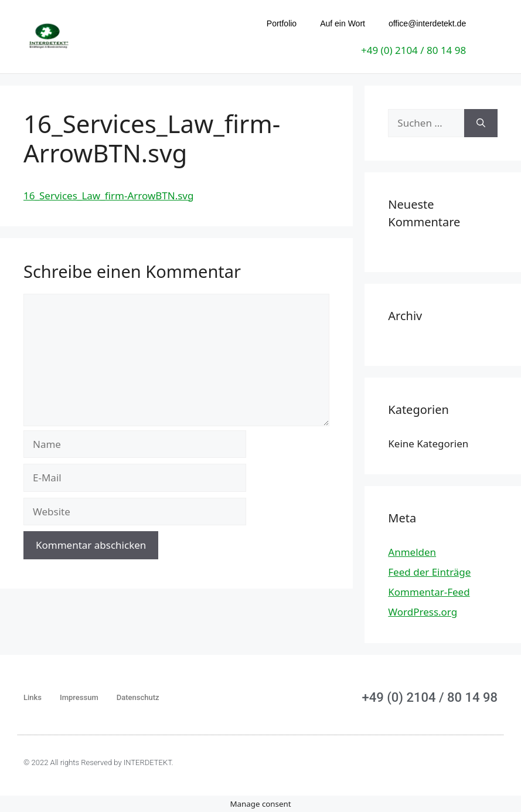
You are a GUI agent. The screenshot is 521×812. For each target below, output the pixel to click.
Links (33, 697)
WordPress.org (423, 611)
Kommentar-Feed (429, 591)
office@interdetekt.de (427, 23)
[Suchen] (481, 123)
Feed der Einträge (429, 571)
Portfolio (282, 23)
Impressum (79, 697)
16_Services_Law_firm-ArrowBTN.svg (108, 195)
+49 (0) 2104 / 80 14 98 (413, 50)
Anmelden (412, 551)
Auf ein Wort (343, 23)
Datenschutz (138, 697)
